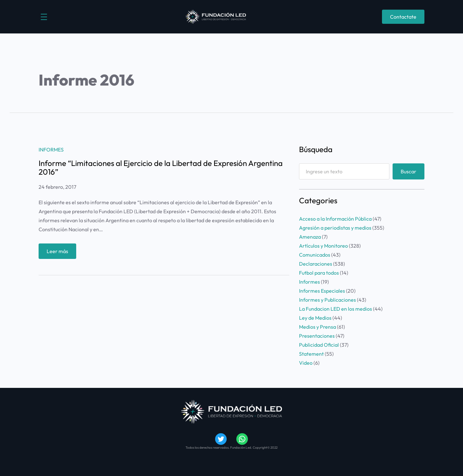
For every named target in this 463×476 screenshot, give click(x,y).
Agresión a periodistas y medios (335, 228)
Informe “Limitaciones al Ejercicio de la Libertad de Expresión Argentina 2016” (161, 167)
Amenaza (310, 237)
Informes (51, 150)
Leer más (59, 253)
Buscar (409, 171)
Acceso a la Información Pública (335, 219)
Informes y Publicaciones (327, 300)
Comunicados (315, 255)
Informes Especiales (322, 291)
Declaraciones (316, 264)
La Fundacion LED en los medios (336, 309)
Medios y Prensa (318, 327)
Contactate (403, 17)
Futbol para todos (319, 273)
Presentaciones (317, 336)
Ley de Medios (315, 318)
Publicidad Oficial (319, 345)
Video (306, 363)
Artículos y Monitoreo (323, 246)
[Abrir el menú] (44, 17)
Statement (311, 354)
